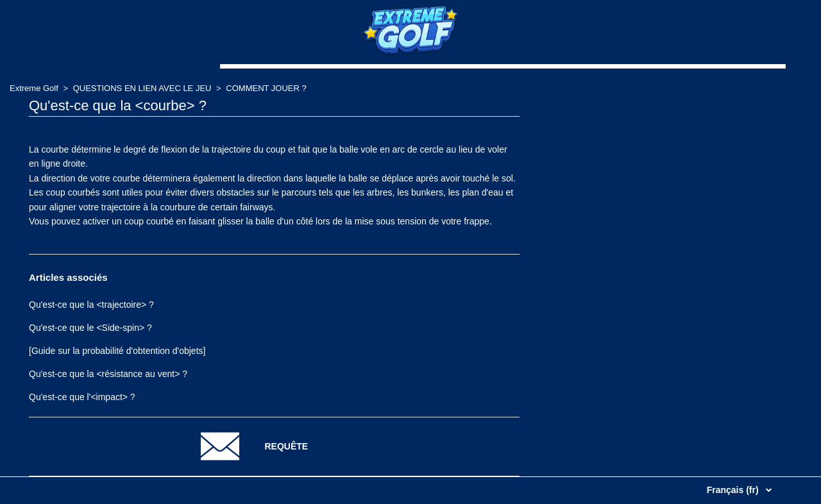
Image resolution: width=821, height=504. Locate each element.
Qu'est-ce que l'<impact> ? (82, 397)
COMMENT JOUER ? (266, 88)
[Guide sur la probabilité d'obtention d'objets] (117, 351)
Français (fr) (734, 490)
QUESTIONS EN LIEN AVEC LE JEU (142, 88)
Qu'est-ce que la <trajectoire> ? (91, 305)
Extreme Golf (34, 88)
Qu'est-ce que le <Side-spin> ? (90, 328)
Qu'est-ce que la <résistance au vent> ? (108, 374)
